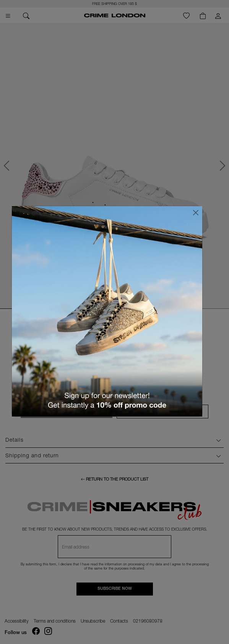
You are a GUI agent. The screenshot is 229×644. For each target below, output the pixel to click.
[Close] (196, 213)
